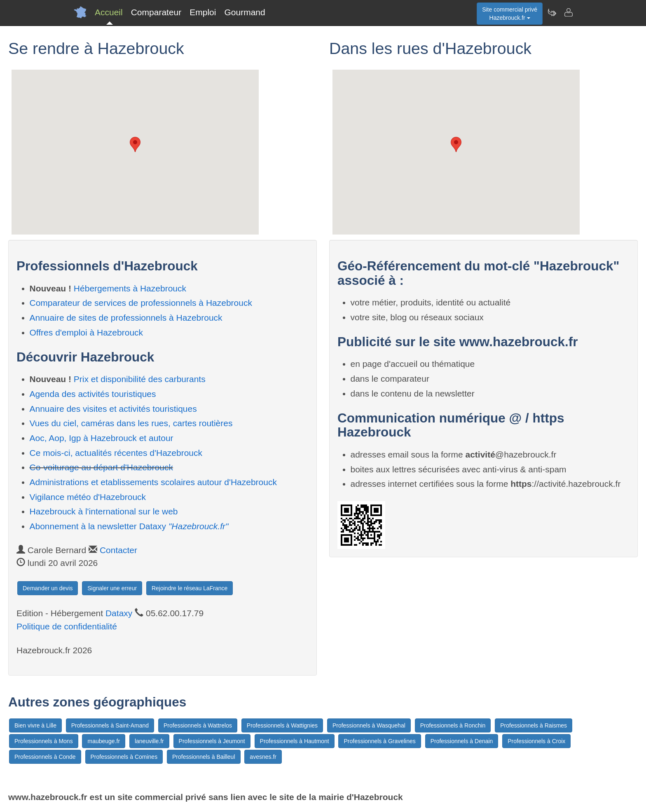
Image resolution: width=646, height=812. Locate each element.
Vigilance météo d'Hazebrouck (88, 497)
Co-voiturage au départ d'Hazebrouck (101, 467)
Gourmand (245, 12)
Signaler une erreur (112, 588)
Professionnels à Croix (536, 741)
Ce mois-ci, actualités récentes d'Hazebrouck (116, 453)
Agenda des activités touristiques (93, 394)
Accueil (109, 12)
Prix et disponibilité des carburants (140, 379)
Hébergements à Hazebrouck (130, 288)
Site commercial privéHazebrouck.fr (510, 14)
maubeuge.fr (104, 741)
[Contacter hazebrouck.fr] (568, 12)
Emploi (203, 12)
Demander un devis (48, 588)
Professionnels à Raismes (534, 725)
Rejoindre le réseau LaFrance (190, 588)
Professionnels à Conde (45, 757)
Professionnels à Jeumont (212, 741)
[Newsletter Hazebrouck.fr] (552, 12)
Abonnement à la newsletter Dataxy (129, 526)
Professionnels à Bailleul (204, 757)
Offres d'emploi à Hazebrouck (87, 332)
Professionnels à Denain (462, 741)
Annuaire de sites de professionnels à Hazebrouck (126, 318)
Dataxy (119, 613)
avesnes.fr (263, 757)
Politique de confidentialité (67, 626)
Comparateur (156, 12)
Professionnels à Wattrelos (198, 725)
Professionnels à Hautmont (295, 741)
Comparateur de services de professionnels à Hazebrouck (141, 303)
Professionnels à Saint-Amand (110, 725)
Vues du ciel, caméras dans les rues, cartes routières (131, 423)
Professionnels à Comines (124, 757)
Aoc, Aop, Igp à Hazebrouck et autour (102, 438)
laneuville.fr (149, 741)
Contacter (118, 550)
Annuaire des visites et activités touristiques (113, 409)
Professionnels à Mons (44, 741)
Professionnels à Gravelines (379, 741)
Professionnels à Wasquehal (369, 725)
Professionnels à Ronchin (453, 725)
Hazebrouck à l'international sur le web (104, 511)
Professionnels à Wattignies (282, 725)
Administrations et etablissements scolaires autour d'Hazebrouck (153, 482)
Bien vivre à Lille (35, 725)
